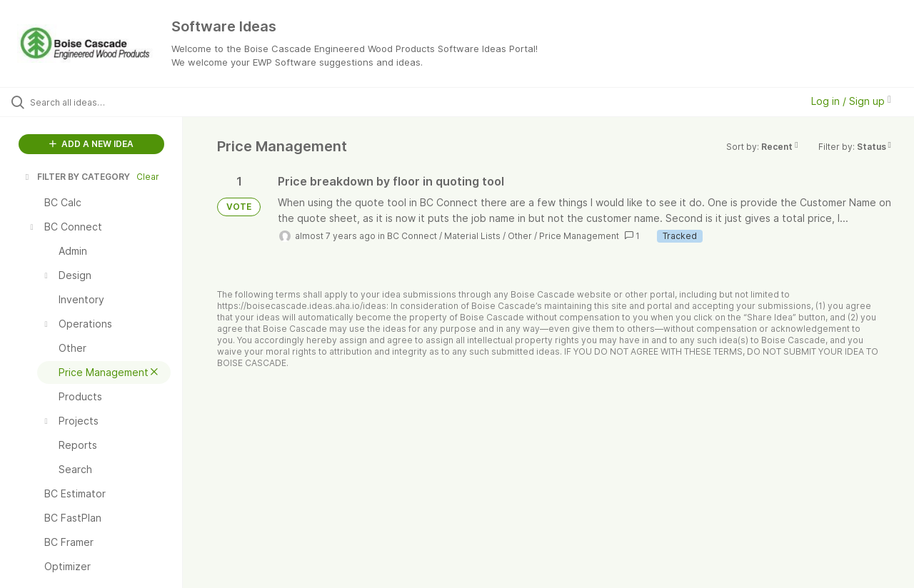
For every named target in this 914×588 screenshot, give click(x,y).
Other (520, 236)
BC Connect (412, 236)
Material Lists (472, 236)
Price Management (579, 236)
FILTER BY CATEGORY (76, 177)
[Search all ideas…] (109, 102)
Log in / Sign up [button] (851, 101)
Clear (148, 177)
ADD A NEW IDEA (91, 144)
